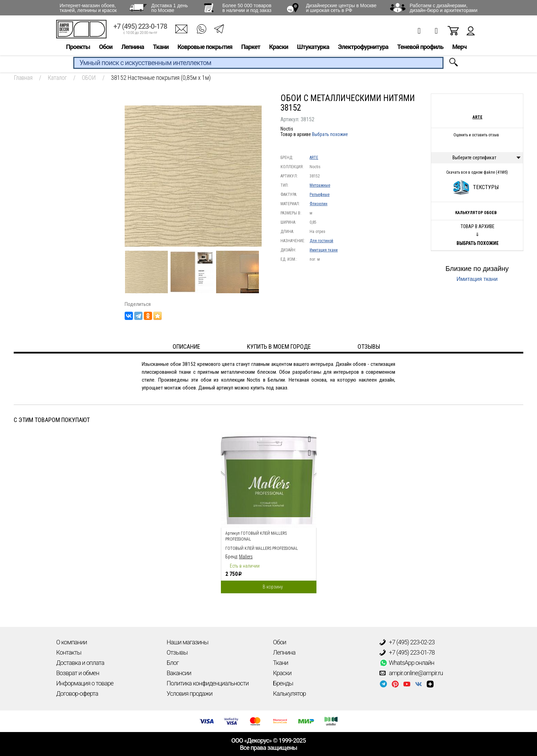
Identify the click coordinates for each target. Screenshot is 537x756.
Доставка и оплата (80, 663)
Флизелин (319, 204)
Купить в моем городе (279, 346)
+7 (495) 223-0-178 (140, 27)
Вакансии (179, 673)
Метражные (320, 185)
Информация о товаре (85, 683)
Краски (279, 47)
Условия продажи (190, 693)
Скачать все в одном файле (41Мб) (477, 172)
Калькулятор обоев (476, 213)
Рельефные (320, 195)
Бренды (283, 683)
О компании (72, 642)
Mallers (246, 557)
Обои (106, 47)
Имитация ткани (324, 250)
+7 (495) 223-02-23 (407, 642)
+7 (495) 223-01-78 (407, 653)
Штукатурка (313, 47)
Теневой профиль (420, 47)
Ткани (161, 47)
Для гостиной (321, 241)
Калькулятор (289, 693)
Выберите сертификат (474, 158)
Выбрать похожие (330, 134)
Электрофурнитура (363, 47)
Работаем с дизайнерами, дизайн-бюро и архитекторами (444, 8)
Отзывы (177, 652)
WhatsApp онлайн (407, 663)
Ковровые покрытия (205, 47)
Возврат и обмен (78, 673)
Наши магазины (188, 642)
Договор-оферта (77, 693)
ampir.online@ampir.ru (411, 673)
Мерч (459, 47)
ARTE (314, 158)
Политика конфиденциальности (208, 683)
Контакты (69, 652)
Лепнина (133, 47)
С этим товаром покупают (52, 420)
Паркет (251, 47)
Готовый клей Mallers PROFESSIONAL (262, 548)
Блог (173, 663)
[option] (269, 511)
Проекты (78, 47)
